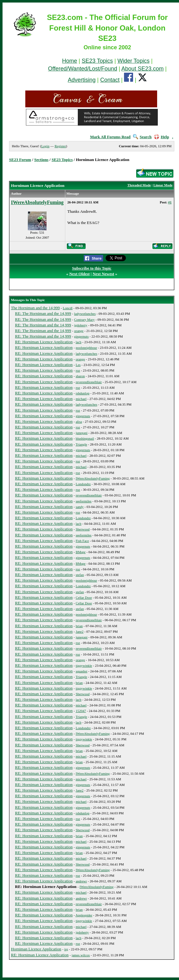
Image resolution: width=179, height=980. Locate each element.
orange (79, 331)
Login (45, 146)
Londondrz (83, 484)
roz (78, 370)
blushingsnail (85, 438)
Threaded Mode (139, 185)
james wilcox (81, 955)
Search (142, 137)
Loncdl (68, 308)
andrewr (81, 881)
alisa (79, 422)
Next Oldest (80, 274)
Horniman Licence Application (36, 949)
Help (162, 137)
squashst (81, 671)
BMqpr (81, 552)
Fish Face (82, 541)
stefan (80, 575)
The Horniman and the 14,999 (35, 308)
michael (81, 399)
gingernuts (81, 336)
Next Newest (103, 274)
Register (60, 146)
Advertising (82, 80)
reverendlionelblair (89, 382)
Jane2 (80, 631)
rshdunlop (82, 393)
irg (66, 949)
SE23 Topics (97, 61)
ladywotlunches (85, 314)
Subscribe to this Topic (92, 268)
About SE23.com (143, 69)
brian (79, 626)
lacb (78, 342)
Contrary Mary (84, 319)
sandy (80, 507)
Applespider (84, 915)
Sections (42, 160)
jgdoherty (81, 325)
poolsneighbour (86, 348)
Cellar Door (84, 597)
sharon (80, 376)
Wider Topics (134, 61)
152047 (81, 711)
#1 (170, 202)
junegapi (82, 433)
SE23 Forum (20, 160)
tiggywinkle (84, 666)
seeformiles (84, 501)
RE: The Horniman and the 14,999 (43, 313)
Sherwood (83, 529)
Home (70, 61)
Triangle (81, 444)
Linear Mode (163, 185)
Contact (110, 80)
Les (78, 365)
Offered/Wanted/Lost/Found (83, 69)
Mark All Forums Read (110, 137)
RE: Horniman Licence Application (44, 342)
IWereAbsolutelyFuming (37, 202)
